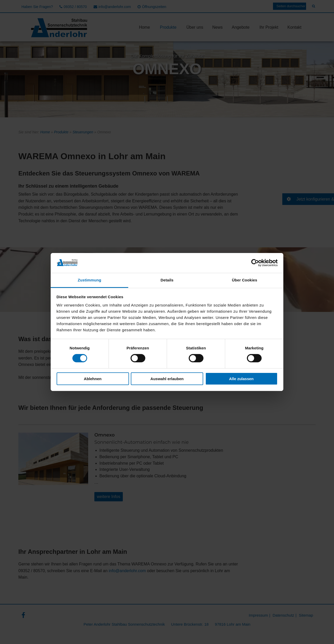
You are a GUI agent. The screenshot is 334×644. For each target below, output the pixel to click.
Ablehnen (93, 379)
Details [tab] (167, 280)
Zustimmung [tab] (90, 280)
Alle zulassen (241, 379)
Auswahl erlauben (167, 379)
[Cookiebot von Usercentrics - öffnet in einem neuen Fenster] (255, 263)
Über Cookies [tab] (245, 280)
